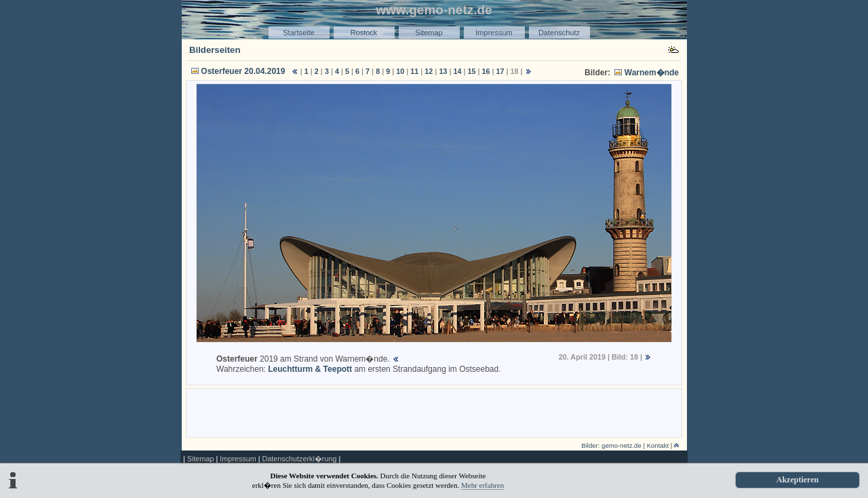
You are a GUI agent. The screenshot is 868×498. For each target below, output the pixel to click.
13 (443, 71)
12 (429, 71)
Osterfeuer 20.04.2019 (243, 71)
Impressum (494, 33)
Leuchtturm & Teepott (310, 369)
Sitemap (429, 33)
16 (486, 71)
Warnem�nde (652, 73)
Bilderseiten (215, 50)
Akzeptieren (797, 480)
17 (500, 71)
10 (400, 71)
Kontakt (658, 445)
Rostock (364, 33)
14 (457, 71)
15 (471, 71)
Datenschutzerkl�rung (299, 459)
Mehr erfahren (482, 485)
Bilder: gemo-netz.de (611, 445)
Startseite (298, 33)
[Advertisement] (434, 412)
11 (414, 71)
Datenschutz (559, 33)
